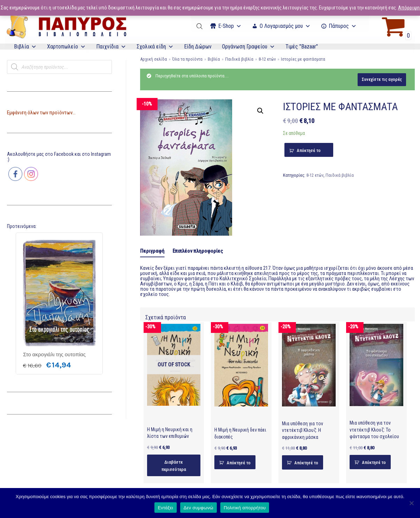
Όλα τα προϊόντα (187, 59)
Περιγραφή (152, 251)
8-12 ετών (267, 59)
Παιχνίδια (111, 47)
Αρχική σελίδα (154, 59)
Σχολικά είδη (155, 47)
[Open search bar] (200, 26)
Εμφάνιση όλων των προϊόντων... (41, 113)
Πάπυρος (343, 26)
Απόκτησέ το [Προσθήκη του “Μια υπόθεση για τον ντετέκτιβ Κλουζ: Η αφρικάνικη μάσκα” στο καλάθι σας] (306, 463)
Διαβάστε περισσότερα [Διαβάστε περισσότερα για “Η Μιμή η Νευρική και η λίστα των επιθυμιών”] (174, 466)
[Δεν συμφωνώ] (411, 503)
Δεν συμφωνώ (198, 508)
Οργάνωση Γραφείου (249, 47)
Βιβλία (25, 47)
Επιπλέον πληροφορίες (198, 251)
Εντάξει (166, 508)
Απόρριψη (409, 8)
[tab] (152, 252)
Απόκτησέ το (309, 150)
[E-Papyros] (66, 26)
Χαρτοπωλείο (66, 47)
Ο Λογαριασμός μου (285, 26)
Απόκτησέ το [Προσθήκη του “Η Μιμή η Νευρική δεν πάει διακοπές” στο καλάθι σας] (239, 463)
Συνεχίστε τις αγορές (382, 79)
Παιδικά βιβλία (239, 59)
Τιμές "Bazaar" (302, 47)
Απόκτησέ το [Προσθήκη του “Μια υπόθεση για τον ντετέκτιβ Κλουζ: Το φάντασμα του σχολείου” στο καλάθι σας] (374, 462)
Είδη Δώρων (198, 47)
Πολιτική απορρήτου (245, 508)
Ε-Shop (230, 26)
